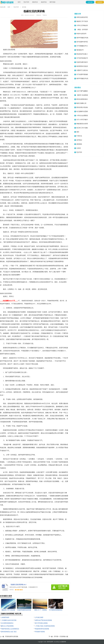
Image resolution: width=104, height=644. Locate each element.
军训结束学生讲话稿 (12, 637)
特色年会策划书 (81, 34)
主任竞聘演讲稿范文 (7, 623)
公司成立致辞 (39, 617)
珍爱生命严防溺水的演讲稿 (43, 620)
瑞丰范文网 (50, 642)
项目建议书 (80, 50)
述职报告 (79, 144)
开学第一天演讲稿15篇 (61, 637)
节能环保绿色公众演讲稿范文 (10, 629)
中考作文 (79, 136)
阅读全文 (39, 15)
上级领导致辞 (5, 617)
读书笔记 (79, 140)
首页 (19, 2)
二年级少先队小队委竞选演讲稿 (45, 626)
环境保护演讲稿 (40, 632)
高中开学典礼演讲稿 (41, 623)
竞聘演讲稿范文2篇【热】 (9, 632)
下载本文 (45, 15)
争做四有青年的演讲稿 (42, 629)
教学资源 (52, 2)
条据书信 (44, 2)
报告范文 (35, 2)
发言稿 (24, 7)
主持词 (79, 148)
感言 (78, 132)
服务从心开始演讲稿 (7, 626)
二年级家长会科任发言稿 (9, 620)
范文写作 (26, 2)
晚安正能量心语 (81, 103)
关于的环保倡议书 (82, 58)
